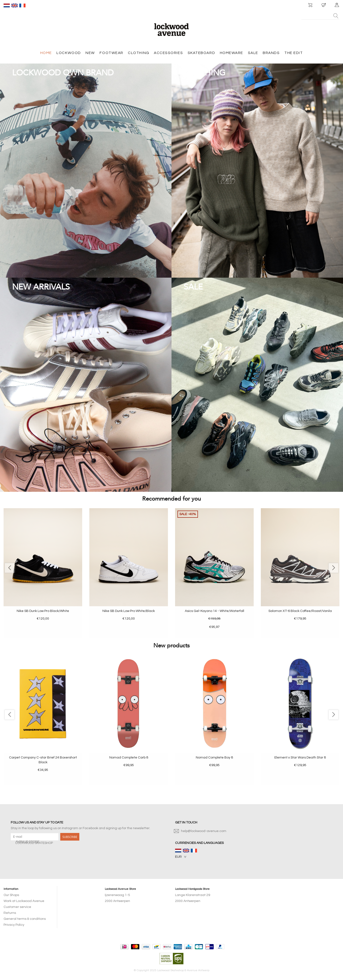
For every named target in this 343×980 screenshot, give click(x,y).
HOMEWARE (232, 53)
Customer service (17, 907)
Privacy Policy (14, 925)
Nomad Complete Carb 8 (129, 758)
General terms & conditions (25, 919)
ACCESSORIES (168, 53)
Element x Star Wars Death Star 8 (300, 758)
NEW (90, 53)
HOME (46, 53)
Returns (10, 913)
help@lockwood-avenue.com (204, 831)
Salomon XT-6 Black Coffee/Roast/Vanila (300, 611)
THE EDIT (294, 53)
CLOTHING (139, 53)
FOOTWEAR (111, 53)
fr (22, 5)
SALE (253, 53)
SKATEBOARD (201, 53)
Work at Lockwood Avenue (24, 901)
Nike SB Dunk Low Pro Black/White (43, 611)
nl (7, 5)
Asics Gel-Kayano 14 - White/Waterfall (214, 611)
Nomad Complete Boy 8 (214, 758)
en (15, 5)
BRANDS (271, 53)
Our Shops (11, 895)
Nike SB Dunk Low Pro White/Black (129, 611)
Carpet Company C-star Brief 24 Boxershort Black (43, 760)
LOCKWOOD (69, 53)
